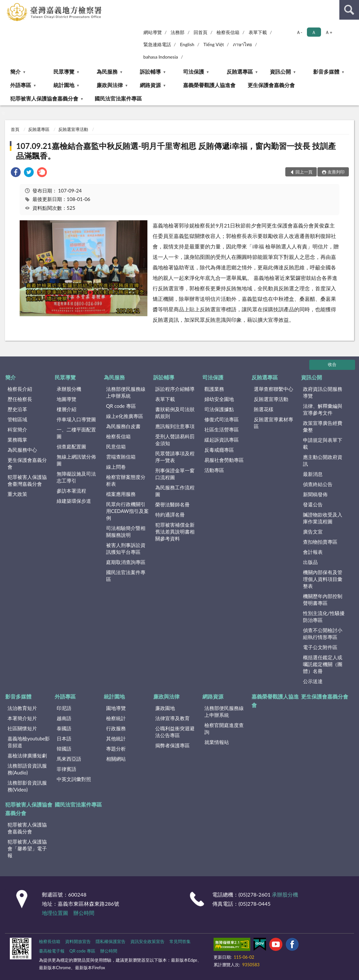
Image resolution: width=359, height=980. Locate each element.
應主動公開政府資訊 (323, 460)
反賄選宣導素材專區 (274, 423)
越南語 (64, 718)
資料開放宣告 (78, 941)
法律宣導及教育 (172, 718)
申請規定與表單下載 (323, 443)
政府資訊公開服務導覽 (323, 392)
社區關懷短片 (22, 728)
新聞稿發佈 (315, 494)
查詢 (349, 10)
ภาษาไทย (242, 44)
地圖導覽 (66, 399)
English (187, 44)
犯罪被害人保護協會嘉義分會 (44, 98)
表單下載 (258, 32)
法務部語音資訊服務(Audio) (27, 769)
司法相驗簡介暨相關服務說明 (126, 531)
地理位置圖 (55, 913)
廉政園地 (165, 708)
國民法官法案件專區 (118, 98)
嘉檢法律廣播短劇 (27, 755)
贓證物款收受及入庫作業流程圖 (323, 518)
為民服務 (107, 72)
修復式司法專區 (222, 419)
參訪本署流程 (71, 491)
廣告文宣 (313, 532)
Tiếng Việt (214, 44)
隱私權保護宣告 (111, 941)
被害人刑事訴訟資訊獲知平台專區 (126, 548)
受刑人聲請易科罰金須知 (175, 440)
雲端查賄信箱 (121, 457)
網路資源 (150, 85)
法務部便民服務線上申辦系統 (126, 392)
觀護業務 (214, 389)
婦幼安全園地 (219, 399)
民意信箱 (116, 446)
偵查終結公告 (318, 484)
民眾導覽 (64, 72)
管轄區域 (17, 419)
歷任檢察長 (20, 399)
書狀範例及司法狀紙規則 (175, 413)
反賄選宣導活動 (73, 129)
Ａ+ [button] (329, 32)
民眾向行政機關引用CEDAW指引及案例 (127, 511)
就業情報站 (217, 742)
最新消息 (313, 474)
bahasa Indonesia (161, 57)
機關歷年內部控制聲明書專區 (323, 599)
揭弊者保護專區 (172, 745)
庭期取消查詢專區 (126, 562)
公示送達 (313, 681)
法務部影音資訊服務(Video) (27, 786)
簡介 (15, 72)
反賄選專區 (240, 72)
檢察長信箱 (228, 32)
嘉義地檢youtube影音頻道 (29, 742)
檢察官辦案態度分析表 (126, 480)
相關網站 (116, 759)
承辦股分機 (69, 389)
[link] (16, 173)
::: (5, 5)
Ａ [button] (314, 32)
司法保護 (194, 72)
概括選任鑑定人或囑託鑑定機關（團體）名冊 (323, 664)
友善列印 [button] (336, 172)
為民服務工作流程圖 (175, 491)
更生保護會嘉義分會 (271, 85)
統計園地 (64, 85)
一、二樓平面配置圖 (76, 433)
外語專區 (21, 85)
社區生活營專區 (222, 429)
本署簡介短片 (22, 718)
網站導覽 (153, 32)
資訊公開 (280, 72)
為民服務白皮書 (123, 426)
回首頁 (200, 32)
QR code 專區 (121, 406)
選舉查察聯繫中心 (274, 389)
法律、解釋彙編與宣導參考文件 (323, 409)
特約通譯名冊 (170, 515)
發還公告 (313, 504)
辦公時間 (84, 913)
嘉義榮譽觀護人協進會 (209, 85)
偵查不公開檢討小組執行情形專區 (323, 634)
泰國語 (64, 728)
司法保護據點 (219, 409)
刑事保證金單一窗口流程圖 (175, 474)
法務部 (178, 32)
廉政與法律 (110, 85)
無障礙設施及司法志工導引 (76, 477)
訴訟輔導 (150, 72)
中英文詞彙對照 (74, 779)
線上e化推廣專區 (125, 416)
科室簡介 (17, 429)
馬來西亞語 (69, 759)
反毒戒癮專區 (219, 450)
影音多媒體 (326, 72)
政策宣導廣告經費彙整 (323, 426)
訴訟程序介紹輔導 (175, 389)
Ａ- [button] (299, 32)
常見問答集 (180, 941)
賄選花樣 (264, 409)
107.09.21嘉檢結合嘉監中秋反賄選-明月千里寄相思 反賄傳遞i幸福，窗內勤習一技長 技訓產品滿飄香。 (176, 151)
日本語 (64, 738)
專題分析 (116, 749)
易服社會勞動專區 (224, 460)
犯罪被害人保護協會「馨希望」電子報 (27, 848)
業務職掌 (17, 440)
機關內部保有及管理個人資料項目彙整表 (323, 579)
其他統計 (116, 738)
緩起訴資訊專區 (222, 440)
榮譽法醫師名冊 (172, 504)
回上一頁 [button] (304, 172)
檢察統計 (116, 718)
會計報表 (313, 552)
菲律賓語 (66, 769)
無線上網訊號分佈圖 (76, 460)
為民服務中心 (22, 450)
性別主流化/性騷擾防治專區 (324, 617)
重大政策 (17, 494)
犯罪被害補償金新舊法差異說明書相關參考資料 (175, 532)
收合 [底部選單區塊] (332, 364)
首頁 (15, 129)
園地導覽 (116, 708)
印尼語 (64, 708)
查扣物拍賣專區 (320, 542)
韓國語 (64, 749)
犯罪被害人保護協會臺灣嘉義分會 (27, 480)
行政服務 (116, 728)
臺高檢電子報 (52, 951)
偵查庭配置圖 (71, 446)
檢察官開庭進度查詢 (224, 728)
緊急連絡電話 (157, 44)
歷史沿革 (17, 409)
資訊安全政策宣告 (147, 941)
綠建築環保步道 (74, 501)
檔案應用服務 (121, 494)
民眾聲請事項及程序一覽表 (175, 457)
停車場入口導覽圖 (76, 419)
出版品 (310, 562)
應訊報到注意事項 (175, 426)
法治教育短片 (22, 708)
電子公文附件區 (320, 647)
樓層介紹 (66, 409)
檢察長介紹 (20, 389)
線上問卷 (116, 467)
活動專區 (214, 470)
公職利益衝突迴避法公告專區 (175, 732)
